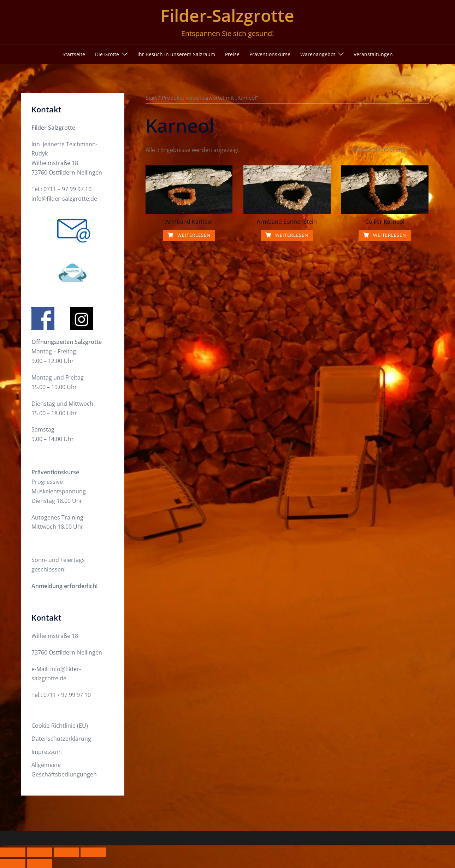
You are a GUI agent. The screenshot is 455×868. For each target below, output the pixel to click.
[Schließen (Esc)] (93, 852)
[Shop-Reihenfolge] (390, 149)
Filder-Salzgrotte (227, 15)
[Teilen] (66, 852)
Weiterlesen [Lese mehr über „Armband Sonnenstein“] (287, 235)
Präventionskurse (270, 54)
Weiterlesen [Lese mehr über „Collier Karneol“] (385, 235)
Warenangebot (318, 54)
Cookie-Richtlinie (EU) (60, 726)
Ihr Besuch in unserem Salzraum (176, 54)
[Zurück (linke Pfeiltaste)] (13, 863)
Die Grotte (107, 54)
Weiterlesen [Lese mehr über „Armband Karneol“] (189, 235)
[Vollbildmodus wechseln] (40, 852)
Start (151, 98)
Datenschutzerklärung (61, 739)
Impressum (47, 752)
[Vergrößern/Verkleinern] (13, 852)
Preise (232, 54)
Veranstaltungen (373, 54)
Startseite (74, 54)
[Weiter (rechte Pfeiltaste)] (40, 863)
